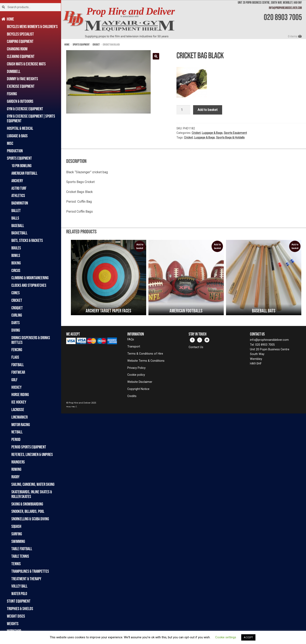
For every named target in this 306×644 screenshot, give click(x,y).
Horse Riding (20, 395)
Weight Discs (16, 616)
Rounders (18, 462)
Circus (16, 270)
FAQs (131, 339)
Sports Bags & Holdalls (230, 137)
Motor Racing (21, 425)
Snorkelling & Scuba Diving (30, 519)
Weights (13, 624)
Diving (16, 330)
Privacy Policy (136, 368)
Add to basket (208, 110)
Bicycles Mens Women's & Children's (32, 27)
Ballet (16, 211)
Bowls (16, 255)
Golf (14, 380)
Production (15, 151)
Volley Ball (19, 586)
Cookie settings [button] (226, 637)
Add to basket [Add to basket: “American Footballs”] (217, 246)
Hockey (16, 387)
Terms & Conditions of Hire (145, 354)
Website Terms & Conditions (146, 361)
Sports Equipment (19, 158)
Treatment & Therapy (26, 579)
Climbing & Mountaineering (30, 278)
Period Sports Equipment (29, 447)
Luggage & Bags (17, 136)
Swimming (18, 541)
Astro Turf (19, 188)
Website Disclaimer (140, 382)
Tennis (16, 564)
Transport (134, 347)
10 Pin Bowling (21, 166)
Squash (16, 526)
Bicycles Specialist (20, 34)
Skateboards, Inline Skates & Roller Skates (32, 494)
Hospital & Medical (20, 128)
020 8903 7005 (283, 17)
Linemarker (19, 417)
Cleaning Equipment (21, 56)
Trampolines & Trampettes (30, 571)
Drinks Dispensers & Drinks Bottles (31, 340)
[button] (156, 56)
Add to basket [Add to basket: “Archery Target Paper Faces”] (140, 246)
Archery (17, 181)
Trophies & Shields (20, 609)
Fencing (17, 350)
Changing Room (17, 49)
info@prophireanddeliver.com (285, 8)
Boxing (16, 263)
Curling (17, 315)
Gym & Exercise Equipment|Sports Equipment (31, 118)
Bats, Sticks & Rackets (27, 240)
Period (16, 439)
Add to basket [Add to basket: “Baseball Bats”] (295, 246)
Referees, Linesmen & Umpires (32, 454)
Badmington (20, 203)
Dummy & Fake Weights (22, 79)
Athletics (18, 195)
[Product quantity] (183, 110)
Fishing (12, 94)
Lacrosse (18, 410)
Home (10, 19)
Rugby (15, 477)
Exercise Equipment (21, 86)
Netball (17, 432)
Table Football (22, 549)
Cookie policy (136, 375)
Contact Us (196, 347)
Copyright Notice (138, 389)
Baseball (18, 226)
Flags (15, 357)
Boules (16, 248)
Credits (132, 396)
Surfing (17, 534)
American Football (24, 173)
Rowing (16, 469)
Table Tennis (20, 556)
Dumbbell (14, 71)
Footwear (18, 372)
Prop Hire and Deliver (130, 11)
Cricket (17, 300)
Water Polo (19, 594)
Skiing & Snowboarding (27, 504)
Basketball (19, 233)
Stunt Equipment (19, 601)
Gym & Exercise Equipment (25, 109)
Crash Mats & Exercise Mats (26, 64)
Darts (16, 323)
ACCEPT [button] (248, 637)
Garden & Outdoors (20, 101)
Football (18, 365)
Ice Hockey (19, 402)
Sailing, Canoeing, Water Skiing (33, 484)
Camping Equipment (20, 41)
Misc (10, 143)
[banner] (184, 19)
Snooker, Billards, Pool (28, 511)
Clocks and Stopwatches (29, 285)
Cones (16, 293)
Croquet (17, 308)
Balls (15, 218)
